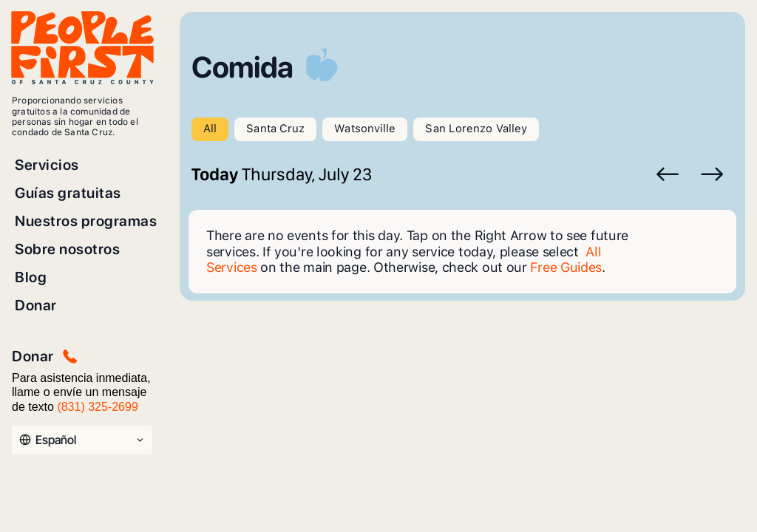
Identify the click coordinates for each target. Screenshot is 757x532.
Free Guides (566, 267)
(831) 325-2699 (97, 407)
